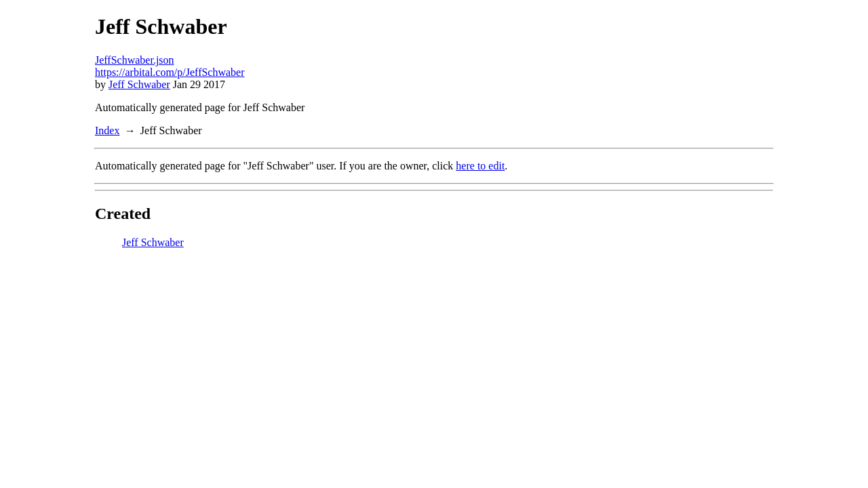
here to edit (480, 166)
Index (107, 130)
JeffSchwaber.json (135, 60)
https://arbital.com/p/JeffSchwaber (170, 72)
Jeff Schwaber (139, 84)
